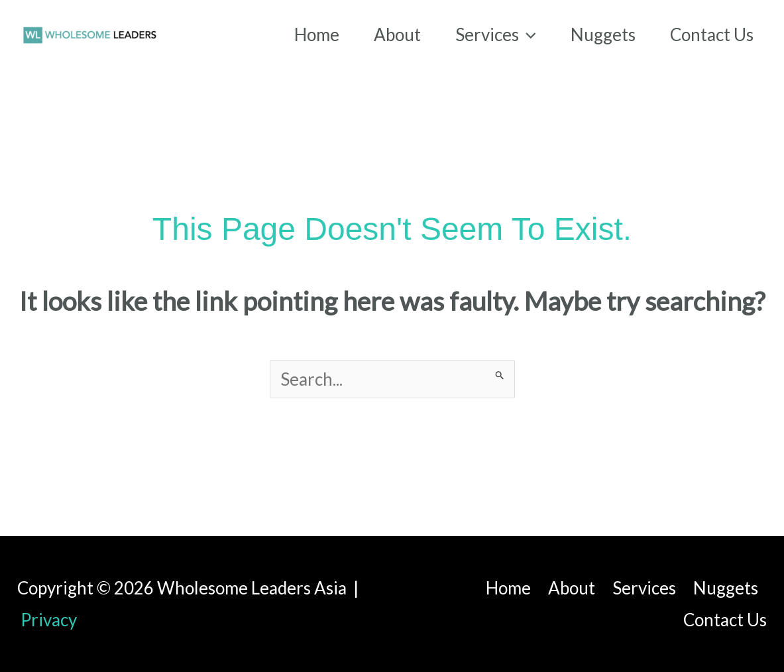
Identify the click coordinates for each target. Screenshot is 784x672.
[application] (528, 34)
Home (508, 588)
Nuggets (726, 588)
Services (644, 588)
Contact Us (725, 620)
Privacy (49, 620)
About (572, 588)
